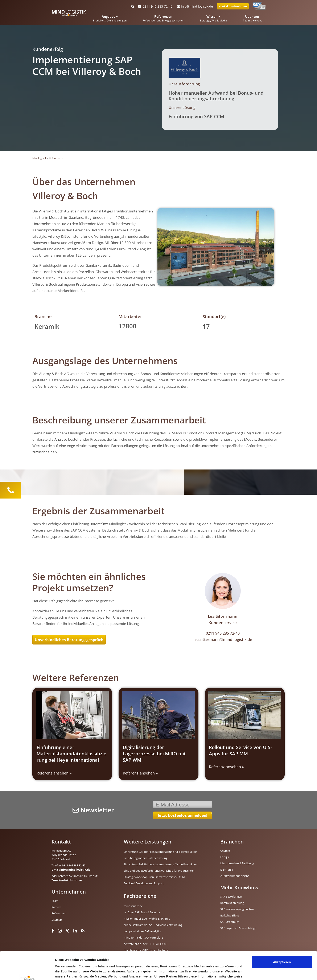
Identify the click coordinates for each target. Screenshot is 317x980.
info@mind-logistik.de (195, 6)
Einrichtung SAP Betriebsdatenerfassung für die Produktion (161, 852)
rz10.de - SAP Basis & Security (142, 912)
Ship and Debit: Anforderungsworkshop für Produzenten (159, 871)
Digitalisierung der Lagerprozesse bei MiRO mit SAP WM (154, 753)
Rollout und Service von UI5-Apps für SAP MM (240, 750)
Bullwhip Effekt (230, 915)
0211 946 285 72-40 (155, 6)
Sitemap (57, 920)
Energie (225, 857)
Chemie (225, 851)
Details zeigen (66, 972)
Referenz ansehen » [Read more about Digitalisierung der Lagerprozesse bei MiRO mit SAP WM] (140, 773)
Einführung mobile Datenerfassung (146, 858)
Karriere (56, 907)
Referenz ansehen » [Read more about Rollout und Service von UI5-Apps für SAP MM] (226, 767)
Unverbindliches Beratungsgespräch (69, 640)
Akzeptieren (282, 936)
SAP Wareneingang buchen (237, 909)
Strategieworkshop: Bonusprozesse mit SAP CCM (154, 877)
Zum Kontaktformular (67, 880)
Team (55, 901)
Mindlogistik (39, 158)
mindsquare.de (133, 906)
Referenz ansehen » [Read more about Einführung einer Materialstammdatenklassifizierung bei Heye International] (54, 773)
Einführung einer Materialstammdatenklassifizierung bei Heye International (71, 753)
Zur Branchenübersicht (235, 876)
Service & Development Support (144, 883)
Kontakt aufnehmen (233, 6)
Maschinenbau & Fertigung (237, 863)
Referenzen (56, 158)
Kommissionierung (232, 903)
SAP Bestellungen (231, 896)
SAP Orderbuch (230, 922)
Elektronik (227, 870)
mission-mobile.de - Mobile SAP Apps (147, 919)
